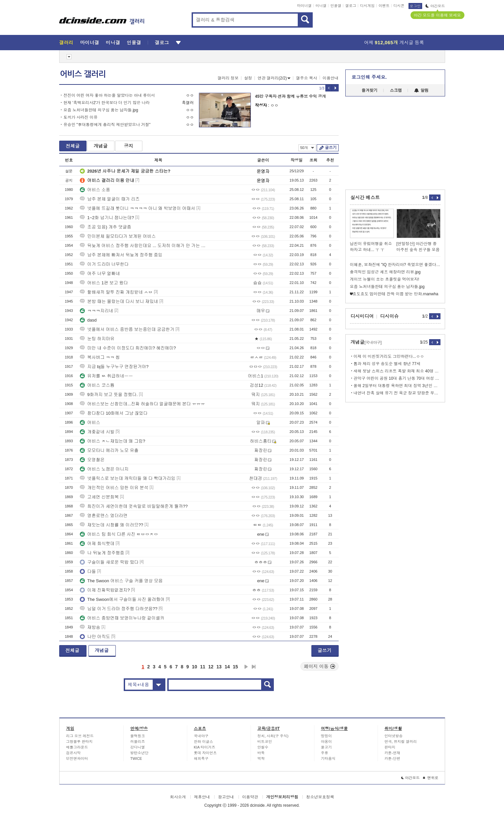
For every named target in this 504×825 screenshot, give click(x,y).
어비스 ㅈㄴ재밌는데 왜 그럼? (112, 441)
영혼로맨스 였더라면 (104, 516)
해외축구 (201, 758)
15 (236, 667)
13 (219, 667)
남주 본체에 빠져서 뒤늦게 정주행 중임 (121, 255)
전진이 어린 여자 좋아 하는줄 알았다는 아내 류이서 (109, 95)
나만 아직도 (95, 637)
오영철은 (92, 460)
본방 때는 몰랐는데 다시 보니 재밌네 (119, 301)
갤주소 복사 (307, 78)
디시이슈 (390, 316)
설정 (248, 78)
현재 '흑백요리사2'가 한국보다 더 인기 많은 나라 (107, 103)
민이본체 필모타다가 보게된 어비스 (118, 236)
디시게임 (367, 6)
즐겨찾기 (370, 90)
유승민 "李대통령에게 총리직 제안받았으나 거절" (107, 125)
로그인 (415, 6)
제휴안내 (202, 797)
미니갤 (321, 6)
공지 (129, 146)
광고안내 (226, 797)
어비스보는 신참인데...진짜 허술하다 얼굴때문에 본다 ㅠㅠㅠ (142, 404)
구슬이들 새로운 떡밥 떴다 (109, 562)
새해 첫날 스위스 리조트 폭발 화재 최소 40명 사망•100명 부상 (397, 371)
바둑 (261, 753)
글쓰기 (331, 148)
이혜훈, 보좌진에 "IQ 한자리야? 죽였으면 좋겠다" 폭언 (395, 265)
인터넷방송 (394, 736)
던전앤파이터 (77, 758)
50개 (307, 148)
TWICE (136, 758)
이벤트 (384, 6)
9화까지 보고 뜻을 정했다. (109, 395)
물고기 (327, 747)
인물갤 (336, 6)
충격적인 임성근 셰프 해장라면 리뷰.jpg (385, 272)
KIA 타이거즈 (205, 747)
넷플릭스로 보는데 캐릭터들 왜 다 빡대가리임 (128, 478)
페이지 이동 (320, 666)
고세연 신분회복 (99, 497)
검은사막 (74, 753)
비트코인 (265, 742)
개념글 (101, 146)
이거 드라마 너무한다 (104, 264)
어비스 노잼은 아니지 (104, 469)
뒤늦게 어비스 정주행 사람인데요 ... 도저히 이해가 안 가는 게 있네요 (144, 246)
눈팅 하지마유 (97, 339)
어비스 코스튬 (97, 385)
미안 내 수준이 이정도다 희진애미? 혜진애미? (128, 348)
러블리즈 (138, 742)
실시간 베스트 (365, 198)
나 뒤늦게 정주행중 (102, 553)
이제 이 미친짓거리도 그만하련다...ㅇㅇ (389, 356)
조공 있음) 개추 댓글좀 (105, 227)
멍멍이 (327, 736)
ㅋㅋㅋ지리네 (96, 311)
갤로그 (351, 6)
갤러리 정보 (228, 78)
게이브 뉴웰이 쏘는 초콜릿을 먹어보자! (385, 279)
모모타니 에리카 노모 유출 (109, 450)
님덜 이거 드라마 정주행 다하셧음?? (119, 609)
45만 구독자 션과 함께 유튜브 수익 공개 (291, 96)
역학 (261, 758)
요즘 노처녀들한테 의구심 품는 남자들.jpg (101, 110)
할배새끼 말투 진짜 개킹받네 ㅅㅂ (116, 292)
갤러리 (66, 43)
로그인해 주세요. (369, 77)
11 (203, 667)
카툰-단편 (393, 758)
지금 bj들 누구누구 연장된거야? (114, 367)
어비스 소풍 (95, 190)
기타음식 (328, 758)
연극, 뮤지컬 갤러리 (401, 742)
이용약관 (250, 797)
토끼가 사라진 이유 (81, 117)
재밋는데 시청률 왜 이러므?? (111, 525)
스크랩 (396, 90)
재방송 (90, 627)
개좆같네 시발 (97, 432)
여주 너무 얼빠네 (100, 274)
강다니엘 (138, 747)
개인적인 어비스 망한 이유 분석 (114, 488)
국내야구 (201, 736)
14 (227, 667)
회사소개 (178, 797)
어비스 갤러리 (83, 74)
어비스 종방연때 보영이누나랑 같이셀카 (122, 618)
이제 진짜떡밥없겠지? (105, 590)
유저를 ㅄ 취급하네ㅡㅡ (106, 376)
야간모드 (435, 6)
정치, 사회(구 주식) (273, 736)
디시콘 (399, 6)
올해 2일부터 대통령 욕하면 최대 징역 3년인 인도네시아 (397, 386)
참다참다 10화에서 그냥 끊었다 (114, 413)
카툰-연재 (393, 753)
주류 (325, 753)
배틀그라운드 (77, 747)
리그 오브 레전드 (80, 736)
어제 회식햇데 (97, 544)
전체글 (73, 146)
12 (211, 667)
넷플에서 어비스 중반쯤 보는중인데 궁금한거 (127, 329)
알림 (421, 90)
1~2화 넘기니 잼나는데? (107, 218)
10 (195, 667)
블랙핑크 (138, 736)
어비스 (90, 422)
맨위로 (431, 778)
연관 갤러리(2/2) (274, 78)
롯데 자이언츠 (205, 753)
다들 (88, 571)
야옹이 (327, 742)
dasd (88, 320)
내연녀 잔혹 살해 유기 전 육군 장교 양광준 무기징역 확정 (397, 393)
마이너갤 (304, 6)
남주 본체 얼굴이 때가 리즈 (110, 199)
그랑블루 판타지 (80, 742)
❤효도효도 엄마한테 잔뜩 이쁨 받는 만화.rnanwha (394, 294)
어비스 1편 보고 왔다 (104, 283)
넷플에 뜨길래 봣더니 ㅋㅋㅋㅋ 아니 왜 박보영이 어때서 (137, 208)
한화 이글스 (204, 742)
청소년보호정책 (320, 797)
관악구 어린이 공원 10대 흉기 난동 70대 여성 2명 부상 (397, 378)
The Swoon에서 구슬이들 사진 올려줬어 (122, 599)
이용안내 (331, 78)
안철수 (263, 747)
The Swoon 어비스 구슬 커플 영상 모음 (121, 581)
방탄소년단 (140, 753)
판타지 (390, 747)
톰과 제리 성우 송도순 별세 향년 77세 (387, 364)
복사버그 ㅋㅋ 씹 (100, 357)
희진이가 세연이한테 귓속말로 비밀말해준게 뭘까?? (134, 506)
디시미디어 (362, 316)
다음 (246, 667)
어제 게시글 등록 (394, 43)
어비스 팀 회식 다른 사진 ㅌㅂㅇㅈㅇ (119, 534)
